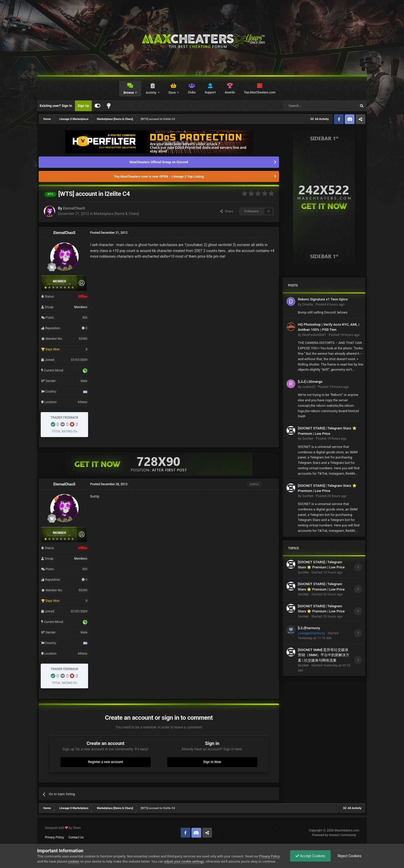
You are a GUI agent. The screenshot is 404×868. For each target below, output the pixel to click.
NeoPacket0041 (314, 335)
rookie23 (309, 387)
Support (210, 92)
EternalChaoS (74, 208)
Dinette (308, 304)
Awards (230, 92)
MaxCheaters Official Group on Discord (159, 162)
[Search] (308, 106)
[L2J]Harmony (309, 628)
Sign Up (83, 106)
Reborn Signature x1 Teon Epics (323, 299)
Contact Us (76, 837)
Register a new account (106, 762)
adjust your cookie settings (184, 861)
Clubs (192, 92)
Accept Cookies (310, 856)
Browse (129, 93)
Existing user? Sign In (56, 106)
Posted (330, 304)
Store (172, 93)
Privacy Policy (54, 837)
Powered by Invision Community (334, 835)
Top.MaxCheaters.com (260, 92)
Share (227, 211)
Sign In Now (212, 762)
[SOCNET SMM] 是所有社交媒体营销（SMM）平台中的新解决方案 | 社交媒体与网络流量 (324, 655)
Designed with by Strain (63, 828)
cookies (74, 861)
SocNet (308, 439)
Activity (151, 93)
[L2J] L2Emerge (310, 381)
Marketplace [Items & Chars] (116, 214)
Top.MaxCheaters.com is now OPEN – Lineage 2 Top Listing (159, 176)
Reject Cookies (349, 856)
